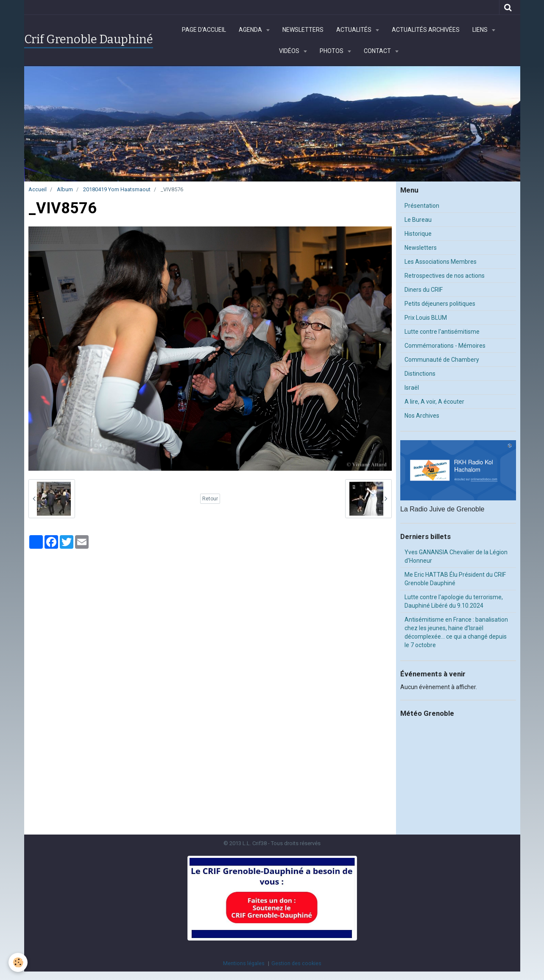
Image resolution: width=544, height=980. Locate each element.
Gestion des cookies (296, 963)
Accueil (38, 189)
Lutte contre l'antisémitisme (442, 332)
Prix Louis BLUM (426, 318)
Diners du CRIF (424, 290)
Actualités (354, 30)
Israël (412, 388)
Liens (481, 30)
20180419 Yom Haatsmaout (117, 189)
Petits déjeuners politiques (440, 304)
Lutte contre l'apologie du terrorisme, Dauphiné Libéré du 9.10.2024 (454, 601)
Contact (378, 51)
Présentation (422, 206)
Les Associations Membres (441, 262)
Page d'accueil (204, 30)
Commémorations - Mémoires (445, 346)
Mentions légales (244, 963)
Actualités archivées (426, 30)
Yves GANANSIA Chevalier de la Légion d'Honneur (456, 556)
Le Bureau (418, 220)
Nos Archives (422, 416)
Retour (210, 499)
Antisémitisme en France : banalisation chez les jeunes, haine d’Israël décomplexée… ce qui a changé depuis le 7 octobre (456, 632)
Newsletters (303, 30)
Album (65, 189)
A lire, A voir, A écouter (434, 402)
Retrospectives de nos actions (445, 276)
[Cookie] (18, 962)
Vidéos (290, 51)
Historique (418, 234)
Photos (332, 51)
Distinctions (420, 374)
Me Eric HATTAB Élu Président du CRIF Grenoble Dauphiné (455, 579)
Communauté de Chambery (442, 360)
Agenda (251, 30)
